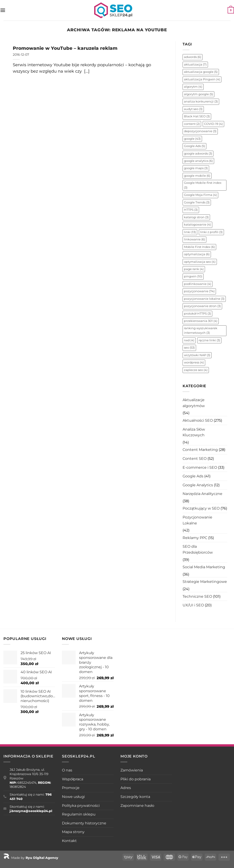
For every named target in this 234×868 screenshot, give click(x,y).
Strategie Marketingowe (205, 582)
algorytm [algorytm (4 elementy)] (193, 87)
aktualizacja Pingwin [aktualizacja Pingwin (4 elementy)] (202, 79)
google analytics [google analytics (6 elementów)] (198, 161)
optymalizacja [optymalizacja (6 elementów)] (197, 254)
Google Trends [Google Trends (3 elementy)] (197, 202)
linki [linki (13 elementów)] (190, 232)
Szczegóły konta (135, 797)
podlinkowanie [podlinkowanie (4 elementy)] (198, 284)
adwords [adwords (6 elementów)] (193, 57)
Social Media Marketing (204, 567)
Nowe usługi (73, 797)
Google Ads (193, 476)
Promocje (71, 788)
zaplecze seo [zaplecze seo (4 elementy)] (196, 370)
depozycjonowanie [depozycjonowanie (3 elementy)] (200, 131)
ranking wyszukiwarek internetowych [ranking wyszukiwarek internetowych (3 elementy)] (201, 330)
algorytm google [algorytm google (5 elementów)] (198, 94)
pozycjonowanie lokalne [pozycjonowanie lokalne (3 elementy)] (204, 299)
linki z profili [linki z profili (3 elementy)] (211, 232)
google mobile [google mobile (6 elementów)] (197, 176)
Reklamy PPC (195, 538)
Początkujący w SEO (201, 508)
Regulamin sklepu (79, 814)
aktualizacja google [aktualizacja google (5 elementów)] (201, 72)
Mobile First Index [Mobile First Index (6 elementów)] (199, 247)
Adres (126, 788)
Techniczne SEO (197, 596)
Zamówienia (132, 770)
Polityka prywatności (81, 806)
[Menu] (3, 10)
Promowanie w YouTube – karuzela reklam (65, 48)
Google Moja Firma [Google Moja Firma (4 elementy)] (200, 195)
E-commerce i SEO (200, 467)
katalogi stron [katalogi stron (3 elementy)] (196, 217)
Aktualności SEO (198, 420)
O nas (67, 770)
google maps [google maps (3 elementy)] (196, 168)
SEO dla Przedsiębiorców (198, 549)
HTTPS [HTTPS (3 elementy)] (191, 210)
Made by (31, 858)
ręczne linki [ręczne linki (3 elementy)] (209, 340)
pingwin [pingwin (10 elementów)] (193, 276)
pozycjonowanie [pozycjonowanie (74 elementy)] (199, 291)
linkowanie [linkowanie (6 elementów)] (194, 239)
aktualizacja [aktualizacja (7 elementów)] (195, 64)
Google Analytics (198, 485)
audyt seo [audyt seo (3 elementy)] (193, 109)
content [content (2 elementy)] (192, 124)
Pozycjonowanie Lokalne (197, 520)
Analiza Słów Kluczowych (194, 432)
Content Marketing (200, 450)
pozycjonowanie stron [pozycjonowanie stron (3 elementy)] (202, 306)
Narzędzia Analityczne (202, 494)
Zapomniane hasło (137, 806)
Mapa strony (73, 832)
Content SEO (195, 459)
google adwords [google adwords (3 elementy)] (198, 154)
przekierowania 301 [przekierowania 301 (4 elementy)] (201, 321)
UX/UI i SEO (193, 605)
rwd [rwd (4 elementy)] (189, 340)
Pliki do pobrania (136, 779)
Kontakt (69, 841)
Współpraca (73, 779)
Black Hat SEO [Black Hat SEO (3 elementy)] (197, 116)
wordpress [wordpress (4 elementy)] (194, 362)
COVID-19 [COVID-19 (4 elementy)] (213, 124)
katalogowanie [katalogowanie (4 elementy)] (197, 225)
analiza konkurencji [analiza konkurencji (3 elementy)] (201, 101)
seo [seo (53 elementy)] (189, 348)
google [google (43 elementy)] (192, 139)
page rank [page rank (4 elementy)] (194, 269)
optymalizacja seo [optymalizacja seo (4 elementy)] (200, 262)
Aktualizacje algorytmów (194, 403)
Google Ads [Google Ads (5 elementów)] (194, 146)
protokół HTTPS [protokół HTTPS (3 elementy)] (197, 314)
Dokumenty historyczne (84, 823)
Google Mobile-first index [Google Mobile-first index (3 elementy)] (203, 185)
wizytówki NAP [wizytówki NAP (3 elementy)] (197, 355)
